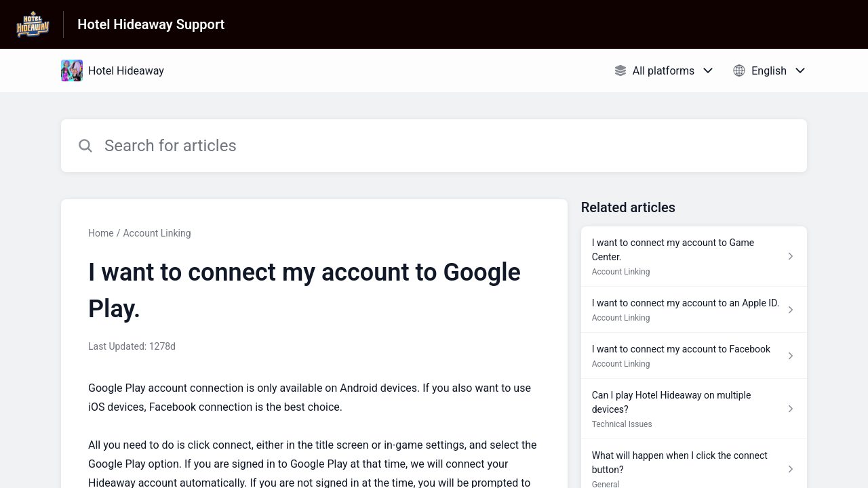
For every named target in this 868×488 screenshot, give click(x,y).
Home (101, 233)
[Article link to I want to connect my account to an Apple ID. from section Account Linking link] (694, 310)
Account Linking (157, 233)
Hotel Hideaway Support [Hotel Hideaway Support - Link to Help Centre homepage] (151, 24)
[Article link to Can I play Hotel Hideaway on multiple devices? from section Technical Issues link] (694, 409)
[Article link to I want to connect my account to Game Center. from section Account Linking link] (694, 257)
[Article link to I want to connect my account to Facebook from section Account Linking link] (694, 356)
